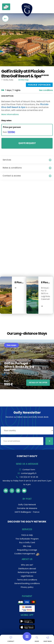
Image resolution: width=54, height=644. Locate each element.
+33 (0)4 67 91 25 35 (29, 477)
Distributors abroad (27, 569)
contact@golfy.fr (29, 473)
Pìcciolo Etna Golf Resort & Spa (25, 106)
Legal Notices (27, 576)
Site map (27, 546)
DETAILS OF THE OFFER (38, 383)
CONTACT (11, 639)
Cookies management (27, 554)
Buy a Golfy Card (27, 542)
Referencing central (27, 572)
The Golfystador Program (27, 539)
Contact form (29, 470)
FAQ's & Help (27, 535)
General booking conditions (27, 583)
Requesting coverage (27, 550)
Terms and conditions (27, 580)
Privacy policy (27, 587)
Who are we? (27, 565)
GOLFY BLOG (48, 639)
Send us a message (27, 464)
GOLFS (37, 639)
